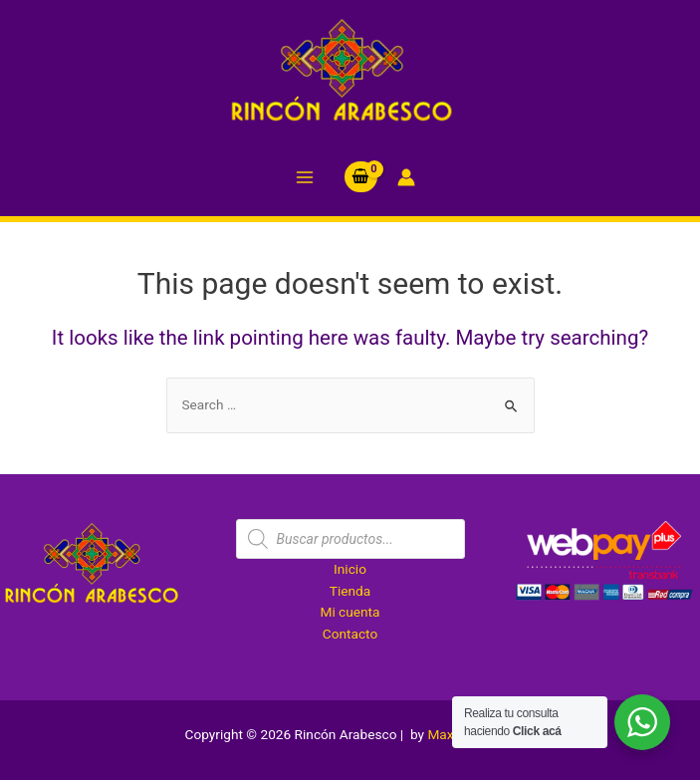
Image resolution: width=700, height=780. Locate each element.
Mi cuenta (350, 612)
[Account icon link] (406, 177)
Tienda (350, 591)
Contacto (350, 634)
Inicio (350, 569)
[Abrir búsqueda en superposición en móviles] (350, 539)
